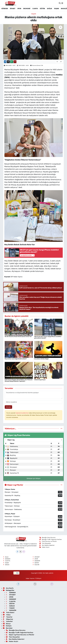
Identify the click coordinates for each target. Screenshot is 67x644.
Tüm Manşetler (45, 543)
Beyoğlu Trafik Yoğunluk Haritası (51, 539)
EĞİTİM (42, 9)
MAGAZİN (11, 610)
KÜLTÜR (36, 565)
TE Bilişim (38, 578)
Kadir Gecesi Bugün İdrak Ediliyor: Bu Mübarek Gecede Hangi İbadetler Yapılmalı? (19, 380)
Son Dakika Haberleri (47, 545)
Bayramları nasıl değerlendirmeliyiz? (16, 359)
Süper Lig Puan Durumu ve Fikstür (20, 635)
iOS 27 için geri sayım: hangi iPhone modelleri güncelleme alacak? (48, 337)
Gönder (8, 407)
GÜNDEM (5, 9)
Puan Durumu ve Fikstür (48, 541)
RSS (16, 573)
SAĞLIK (49, 9)
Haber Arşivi (44, 547)
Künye (7, 624)
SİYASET (13, 9)
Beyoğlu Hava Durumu (48, 538)
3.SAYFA (35, 9)
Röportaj (8, 619)
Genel (6, 557)
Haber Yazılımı (30, 578)
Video (7, 615)
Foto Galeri (9, 612)
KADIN (6, 563)
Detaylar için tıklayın (34, 478)
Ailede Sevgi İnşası (40, 380)
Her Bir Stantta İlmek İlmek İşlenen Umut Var (18, 337)
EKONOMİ (27, 9)
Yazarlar (8, 617)
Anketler (8, 621)
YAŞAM (56, 9)
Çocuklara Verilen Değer (41, 359)
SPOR (19, 9)
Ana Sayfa (8, 588)
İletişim (7, 626)
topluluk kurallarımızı (22, 413)
